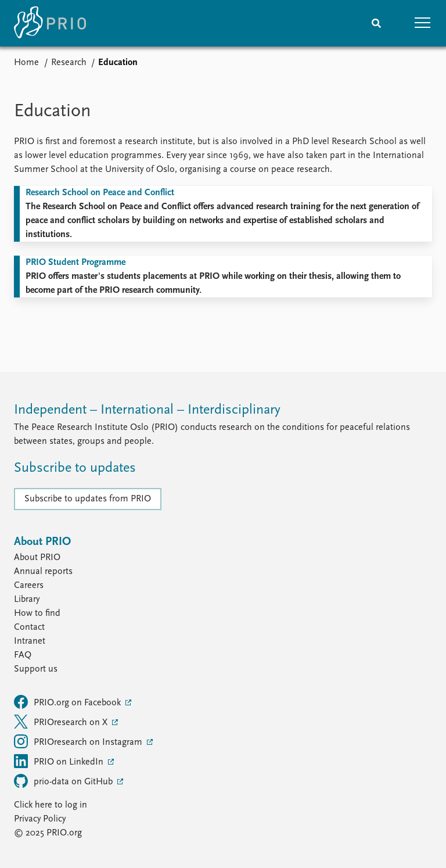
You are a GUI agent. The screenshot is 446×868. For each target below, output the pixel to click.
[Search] (376, 23)
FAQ (23, 655)
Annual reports (43, 572)
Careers (29, 586)
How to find (37, 614)
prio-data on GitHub (64, 781)
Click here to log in (51, 805)
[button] (423, 23)
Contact (29, 627)
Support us (36, 669)
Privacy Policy (40, 819)
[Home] (50, 23)
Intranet (30, 641)
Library (27, 600)
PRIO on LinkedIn (60, 761)
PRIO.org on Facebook (69, 702)
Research (69, 63)
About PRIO (37, 558)
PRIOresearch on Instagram (79, 741)
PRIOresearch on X (62, 722)
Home (26, 63)
